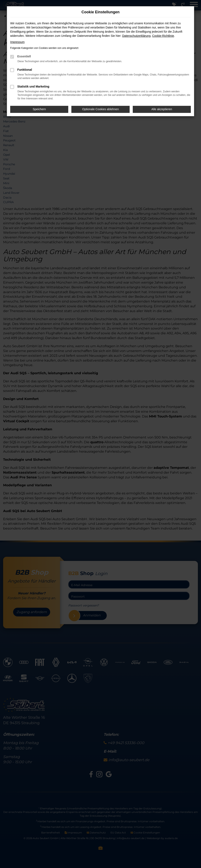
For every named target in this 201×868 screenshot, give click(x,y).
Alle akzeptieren (162, 109)
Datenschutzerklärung (136, 36)
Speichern (39, 109)
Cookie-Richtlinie (163, 36)
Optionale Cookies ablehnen (100, 109)
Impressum (17, 42)
